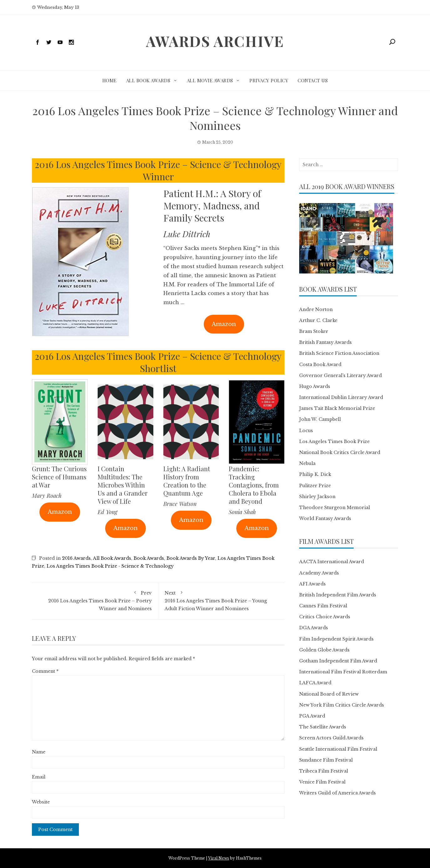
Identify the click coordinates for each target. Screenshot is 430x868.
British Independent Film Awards (338, 595)
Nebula (307, 463)
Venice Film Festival (322, 782)
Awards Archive (215, 41)
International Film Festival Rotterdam (343, 672)
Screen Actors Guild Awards (331, 738)
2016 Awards (76, 558)
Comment (45, 671)
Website (41, 802)
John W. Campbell (320, 419)
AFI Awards (312, 584)
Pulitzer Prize (315, 486)
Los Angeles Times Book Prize (334, 442)
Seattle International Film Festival (338, 749)
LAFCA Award (315, 683)
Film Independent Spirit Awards (336, 639)
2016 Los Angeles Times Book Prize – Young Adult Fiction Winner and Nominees (222, 600)
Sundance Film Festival (326, 760)
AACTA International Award (332, 562)
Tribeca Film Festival (324, 771)
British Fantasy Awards (325, 342)
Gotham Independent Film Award (338, 661)
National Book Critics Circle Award (340, 452)
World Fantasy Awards (325, 518)
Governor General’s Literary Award (340, 375)
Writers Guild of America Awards (338, 793)
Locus (306, 431)
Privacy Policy (269, 80)
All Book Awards (148, 80)
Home (110, 80)
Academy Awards (319, 573)
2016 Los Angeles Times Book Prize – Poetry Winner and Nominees (95, 600)
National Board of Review (329, 694)
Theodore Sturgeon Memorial (335, 508)
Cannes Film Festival (323, 606)
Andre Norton (316, 309)
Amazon (224, 324)
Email (39, 777)
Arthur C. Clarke (318, 320)
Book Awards (149, 558)
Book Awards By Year (191, 558)
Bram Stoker (314, 331)
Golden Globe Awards (324, 650)
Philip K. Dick (315, 474)
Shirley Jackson (317, 497)
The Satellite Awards (323, 727)
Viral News (219, 858)
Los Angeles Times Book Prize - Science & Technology (110, 566)
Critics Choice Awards (325, 617)
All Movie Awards (210, 80)
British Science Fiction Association (339, 353)
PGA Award (312, 716)
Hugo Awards (315, 386)
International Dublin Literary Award (341, 397)
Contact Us (313, 80)
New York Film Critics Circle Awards (342, 705)
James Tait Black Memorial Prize (337, 408)
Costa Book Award (320, 365)
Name (39, 752)
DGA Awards (314, 628)
